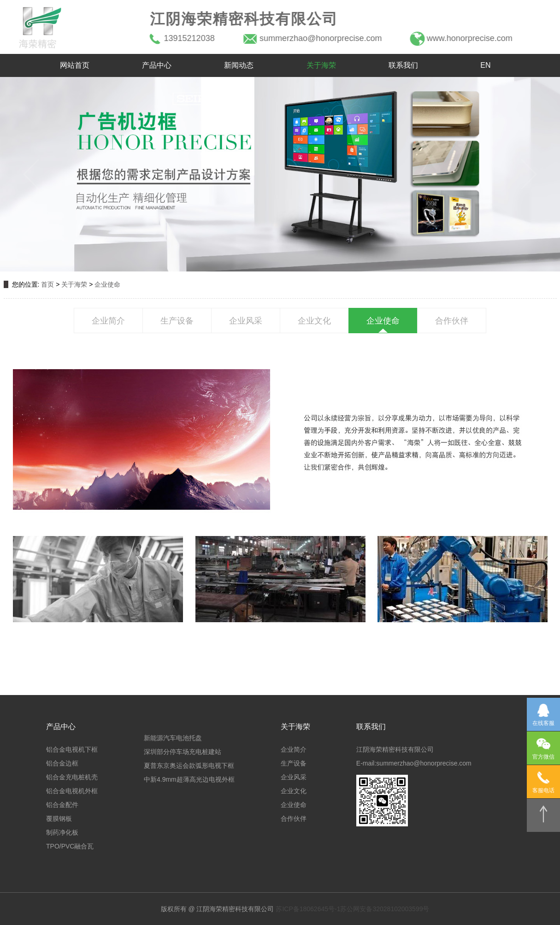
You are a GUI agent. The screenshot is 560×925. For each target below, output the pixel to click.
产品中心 (157, 65)
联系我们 (403, 65)
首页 (47, 284)
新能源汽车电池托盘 (173, 738)
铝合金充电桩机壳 (72, 777)
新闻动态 (239, 65)
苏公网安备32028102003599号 (385, 909)
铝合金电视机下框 (72, 749)
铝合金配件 (62, 805)
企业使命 (107, 284)
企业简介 (108, 321)
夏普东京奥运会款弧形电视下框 (189, 766)
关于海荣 (321, 65)
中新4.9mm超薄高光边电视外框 (189, 779)
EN (485, 65)
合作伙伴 (452, 321)
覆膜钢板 (59, 819)
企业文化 (314, 321)
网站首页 (75, 65)
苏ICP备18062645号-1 (308, 909)
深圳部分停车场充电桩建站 (183, 752)
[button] (31, 174)
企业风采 (246, 321)
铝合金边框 (62, 763)
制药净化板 (62, 832)
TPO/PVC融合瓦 (70, 846)
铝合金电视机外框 (72, 791)
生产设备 (177, 321)
